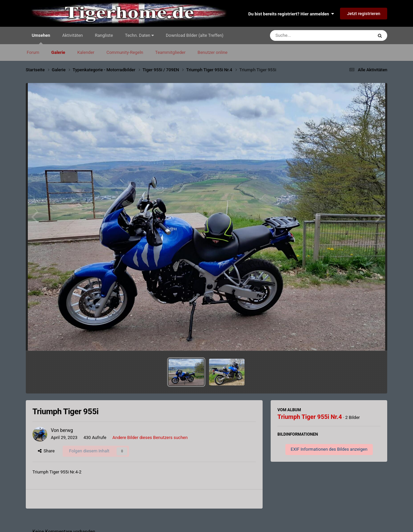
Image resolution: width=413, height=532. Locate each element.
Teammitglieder (170, 52)
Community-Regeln (125, 52)
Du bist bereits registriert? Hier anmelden (291, 14)
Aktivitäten (73, 35)
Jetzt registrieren (364, 14)
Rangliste (104, 35)
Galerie (58, 52)
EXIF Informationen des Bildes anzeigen (329, 449)
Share (46, 451)
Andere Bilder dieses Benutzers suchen (150, 437)
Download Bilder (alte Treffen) (195, 35)
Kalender (86, 52)
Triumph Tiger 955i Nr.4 (309, 417)
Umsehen (41, 38)
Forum (33, 52)
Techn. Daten (139, 35)
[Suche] (308, 35)
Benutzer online (213, 52)
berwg (66, 430)
